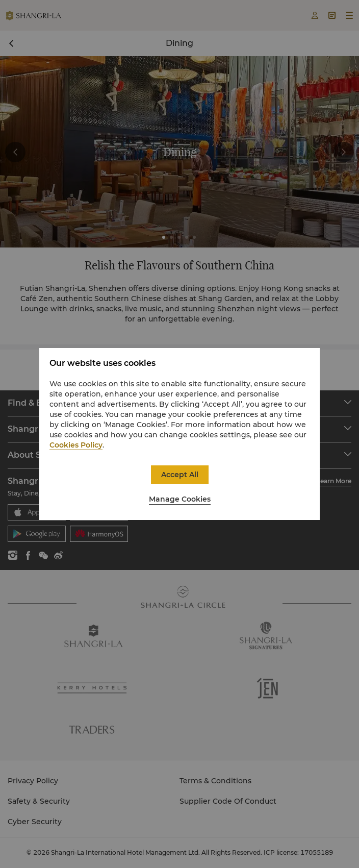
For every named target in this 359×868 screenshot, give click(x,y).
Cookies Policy (76, 445)
